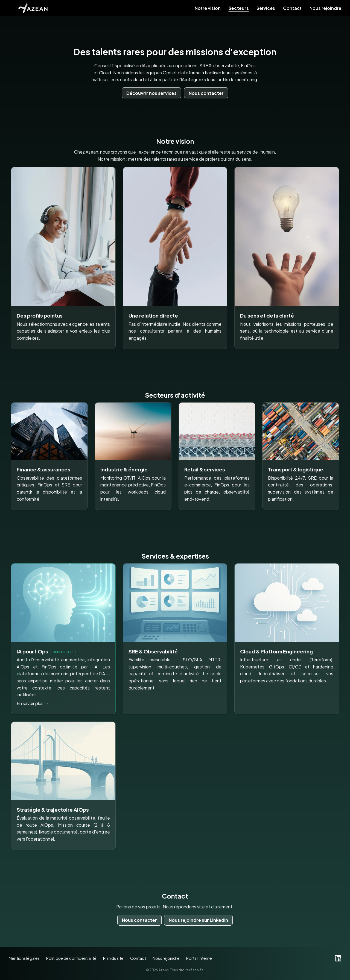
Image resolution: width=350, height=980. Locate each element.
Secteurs (239, 8)
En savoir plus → (33, 703)
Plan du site (113, 958)
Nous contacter (206, 93)
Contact (292, 8)
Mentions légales (24, 958)
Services (266, 8)
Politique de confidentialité (71, 958)
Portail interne (199, 958)
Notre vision (208, 8)
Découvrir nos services (151, 93)
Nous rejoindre (325, 8)
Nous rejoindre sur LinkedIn (198, 920)
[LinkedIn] (338, 958)
